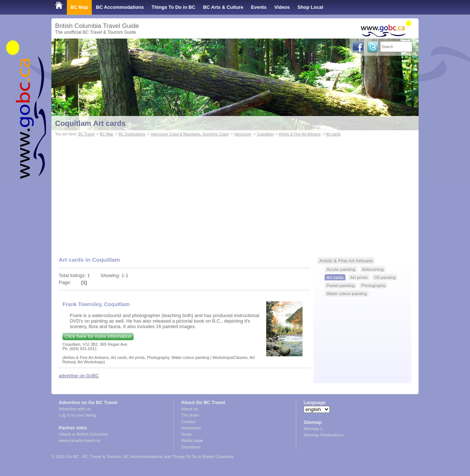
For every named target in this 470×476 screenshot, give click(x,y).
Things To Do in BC (173, 7)
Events (259, 7)
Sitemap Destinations (324, 435)
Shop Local (310, 7)
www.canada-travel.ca (79, 440)
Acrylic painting (341, 269)
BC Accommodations (120, 7)
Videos (282, 7)
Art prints (359, 277)
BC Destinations (132, 134)
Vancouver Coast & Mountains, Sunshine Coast (189, 134)
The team (190, 415)
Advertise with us (75, 409)
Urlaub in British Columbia (83, 434)
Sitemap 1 (313, 429)
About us (189, 409)
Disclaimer (191, 447)
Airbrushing (373, 269)
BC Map (79, 7)
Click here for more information (98, 336)
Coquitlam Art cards (90, 123)
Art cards (333, 134)
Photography (373, 285)
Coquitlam (265, 134)
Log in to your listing (77, 415)
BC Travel (86, 134)
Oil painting (385, 277)
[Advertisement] (235, 193)
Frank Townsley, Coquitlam (96, 304)
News (186, 434)
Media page (192, 440)
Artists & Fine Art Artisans (300, 134)
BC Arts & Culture (223, 7)
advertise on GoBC (79, 376)
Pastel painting (340, 285)
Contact (188, 422)
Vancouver (243, 134)
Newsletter (191, 428)
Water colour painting (347, 293)
